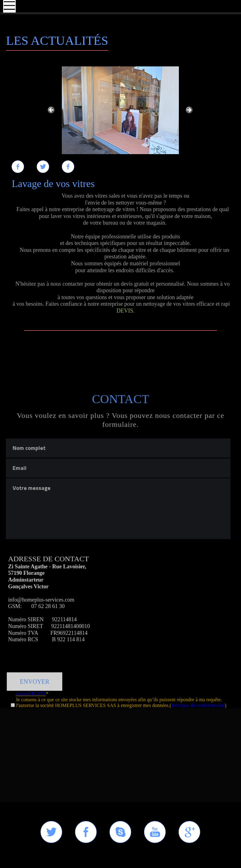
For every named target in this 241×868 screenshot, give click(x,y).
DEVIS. (126, 311)
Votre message (119, 596)
